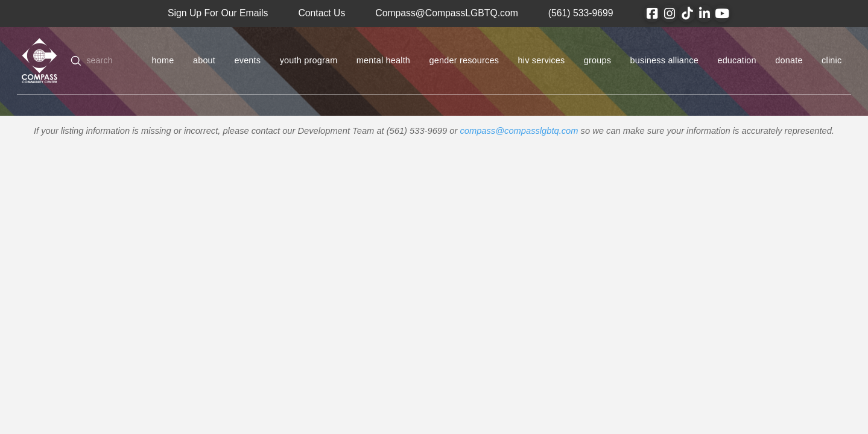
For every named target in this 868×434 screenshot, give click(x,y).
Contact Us (322, 13)
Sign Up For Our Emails (218, 13)
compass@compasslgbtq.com (519, 131)
